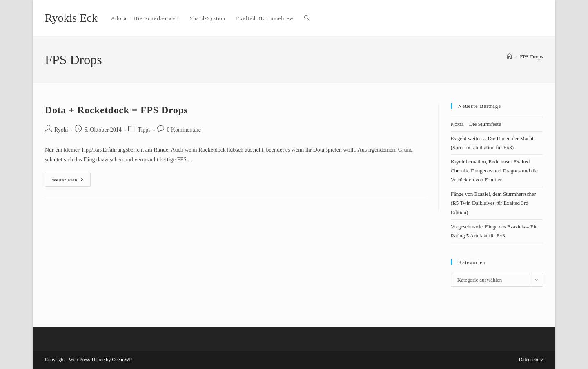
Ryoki (61, 130)
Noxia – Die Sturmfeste (476, 124)
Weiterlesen (71, 178)
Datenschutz (531, 360)
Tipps (144, 130)
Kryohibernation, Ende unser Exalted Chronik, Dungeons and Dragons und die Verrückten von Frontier (494, 171)
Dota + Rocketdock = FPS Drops (116, 110)
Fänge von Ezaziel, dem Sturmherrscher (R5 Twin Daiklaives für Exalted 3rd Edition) (493, 203)
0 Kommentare (184, 130)
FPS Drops (531, 57)
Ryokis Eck (71, 18)
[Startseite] (509, 57)
